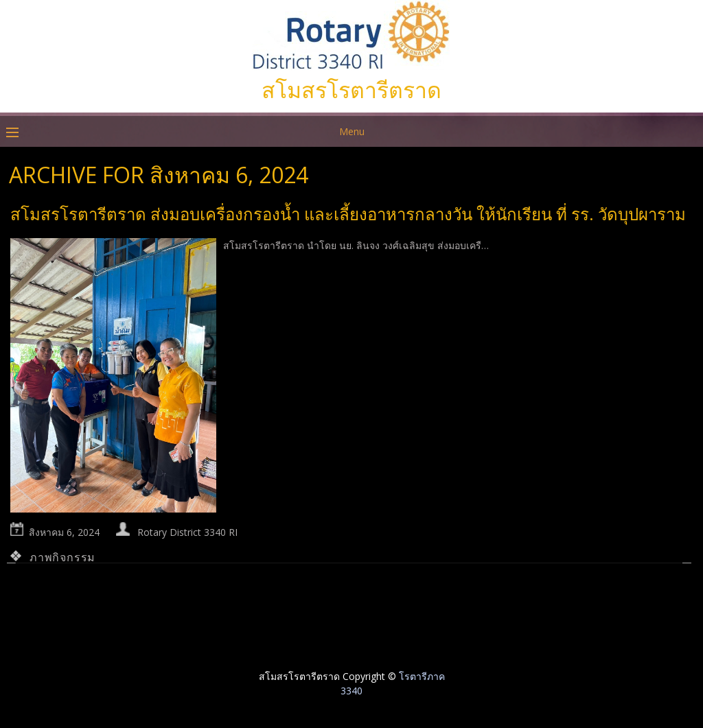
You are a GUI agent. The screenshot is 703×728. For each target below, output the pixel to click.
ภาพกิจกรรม (62, 557)
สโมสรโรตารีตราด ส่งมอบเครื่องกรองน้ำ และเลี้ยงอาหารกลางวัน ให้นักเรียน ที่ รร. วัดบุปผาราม (348, 214)
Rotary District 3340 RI (187, 532)
